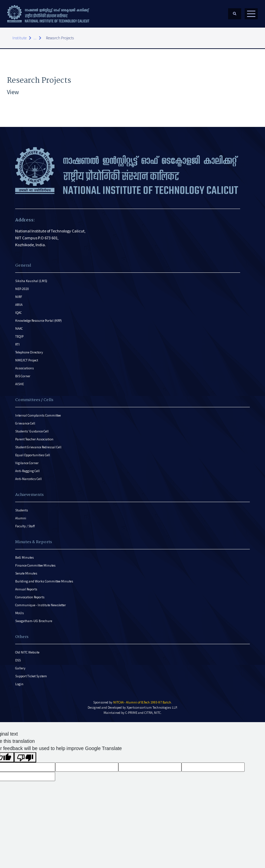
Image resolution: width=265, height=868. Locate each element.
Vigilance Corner (27, 463)
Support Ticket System (31, 676)
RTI (17, 344)
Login (19, 684)
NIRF (19, 297)
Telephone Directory (29, 352)
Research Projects (60, 38)
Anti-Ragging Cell (27, 471)
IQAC (18, 313)
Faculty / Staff (25, 526)
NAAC (19, 328)
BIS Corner (23, 376)
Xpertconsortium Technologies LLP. (152, 707)
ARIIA (19, 305)
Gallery (20, 668)
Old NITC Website (27, 652)
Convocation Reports (30, 597)
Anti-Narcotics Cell (28, 479)
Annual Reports (26, 589)
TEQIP (19, 336)
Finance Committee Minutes (35, 565)
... (35, 38)
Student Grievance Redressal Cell (38, 447)
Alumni (21, 518)
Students (22, 510)
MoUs (19, 613)
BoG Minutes (24, 557)
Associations (24, 368)
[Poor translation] (25, 757)
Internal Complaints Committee (38, 415)
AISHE (19, 384)
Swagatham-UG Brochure (34, 621)
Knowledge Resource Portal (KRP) (38, 321)
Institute (19, 38)
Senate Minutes (26, 573)
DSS (18, 660)
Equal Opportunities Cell (33, 455)
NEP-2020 (22, 289)
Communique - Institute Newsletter (41, 605)
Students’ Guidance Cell (32, 431)
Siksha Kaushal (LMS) (31, 281)
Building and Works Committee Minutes (44, 581)
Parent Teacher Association (34, 439)
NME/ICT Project (27, 360)
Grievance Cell (25, 423)
